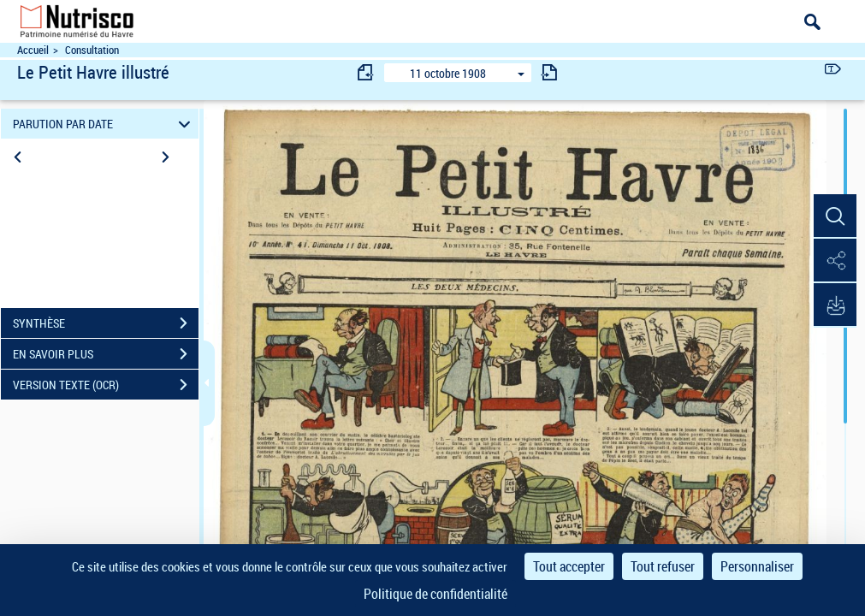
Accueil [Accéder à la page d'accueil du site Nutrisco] (33, 50)
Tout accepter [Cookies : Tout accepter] (569, 566)
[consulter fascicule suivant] (549, 72)
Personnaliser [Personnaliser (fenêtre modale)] (757, 566)
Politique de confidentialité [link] (435, 594)
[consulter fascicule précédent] (366, 72)
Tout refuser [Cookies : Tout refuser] (663, 566)
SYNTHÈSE (106, 323)
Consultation (92, 50)
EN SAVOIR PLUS (106, 354)
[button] (835, 216)
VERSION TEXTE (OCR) (106, 385)
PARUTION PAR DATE (104, 124)
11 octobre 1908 (448, 73)
